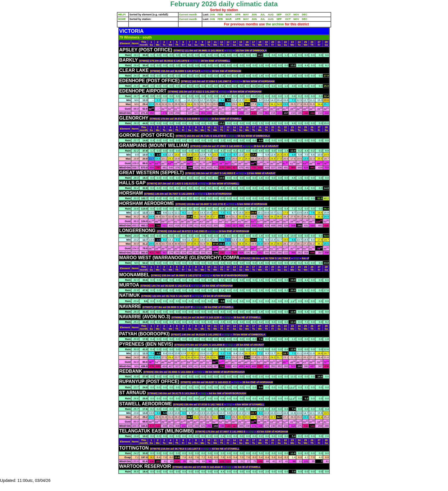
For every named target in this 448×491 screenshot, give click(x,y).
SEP (279, 15)
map (230, 51)
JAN (212, 15)
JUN (254, 15)
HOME (122, 19)
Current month (188, 15)
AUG (271, 15)
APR (238, 15)
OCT (288, 15)
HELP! (122, 15)
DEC (305, 15)
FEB (220, 15)
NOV (296, 15)
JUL (263, 15)
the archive (275, 24)
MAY (246, 15)
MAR (229, 15)
